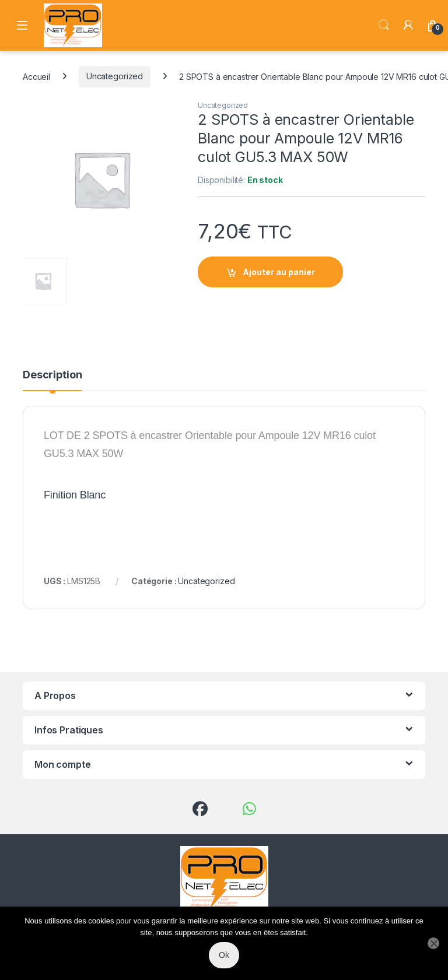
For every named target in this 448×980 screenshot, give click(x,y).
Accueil (36, 76)
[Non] (433, 943)
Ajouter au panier (279, 272)
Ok (224, 955)
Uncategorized (115, 76)
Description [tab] (52, 375)
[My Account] (408, 25)
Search (384, 25)
